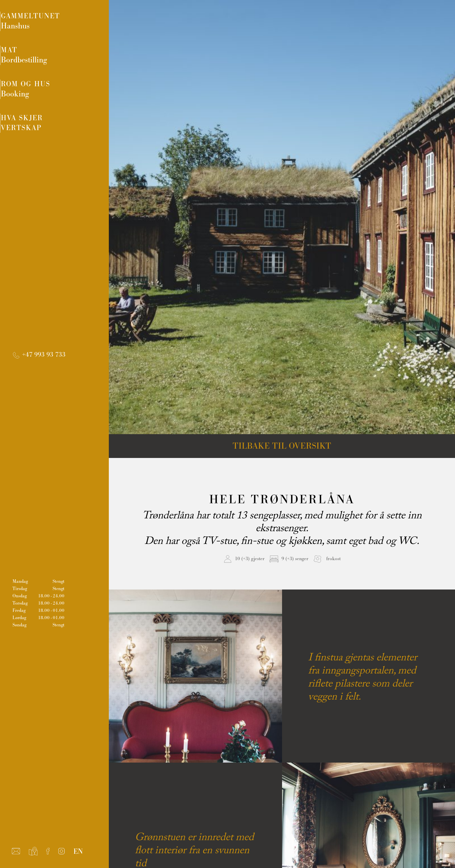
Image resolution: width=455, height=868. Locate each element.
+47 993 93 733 (39, 367)
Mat (62, 58)
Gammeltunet (62, 22)
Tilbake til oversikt (282, 446)
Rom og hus (62, 94)
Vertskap (39, 142)
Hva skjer (40, 125)
